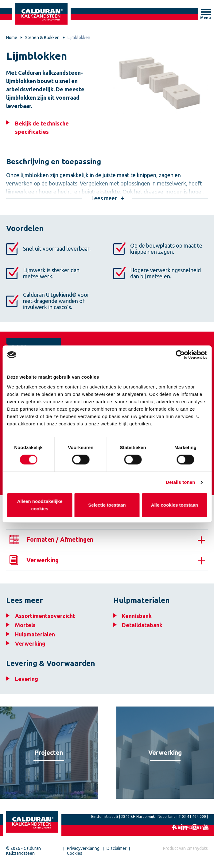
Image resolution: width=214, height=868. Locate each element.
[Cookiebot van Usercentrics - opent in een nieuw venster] (180, 355)
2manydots (197, 853)
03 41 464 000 (194, 821)
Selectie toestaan (107, 505)
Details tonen (180, 482)
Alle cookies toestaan (174, 505)
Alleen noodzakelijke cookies (40, 505)
